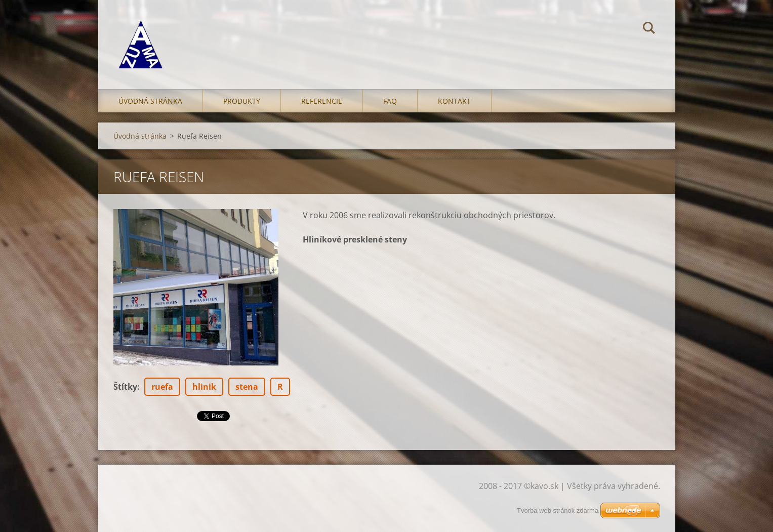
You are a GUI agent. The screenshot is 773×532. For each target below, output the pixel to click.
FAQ (390, 101)
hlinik (204, 387)
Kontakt (454, 101)
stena (247, 387)
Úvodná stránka (150, 101)
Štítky (125, 387)
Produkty (242, 101)
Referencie (322, 101)
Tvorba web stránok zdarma (558, 510)
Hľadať (649, 29)
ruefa (162, 387)
